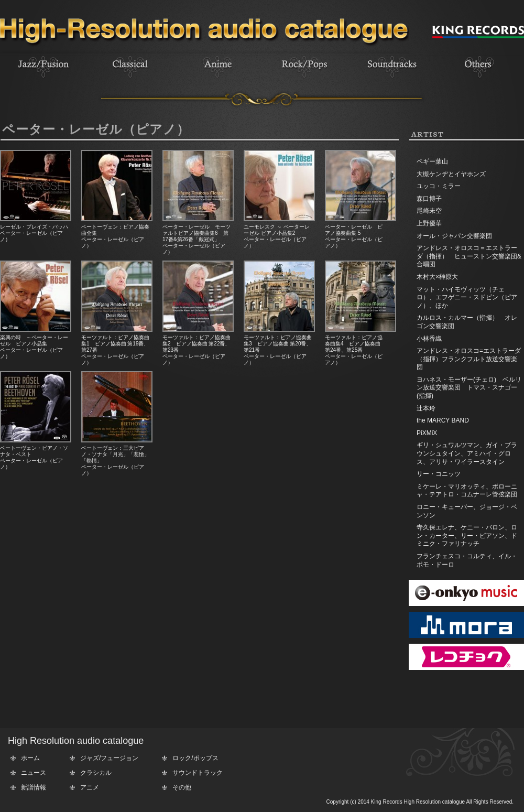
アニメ (90, 787)
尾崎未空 (429, 211)
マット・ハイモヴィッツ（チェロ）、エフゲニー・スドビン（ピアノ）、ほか (467, 297)
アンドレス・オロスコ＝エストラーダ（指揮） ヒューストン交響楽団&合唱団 (469, 256)
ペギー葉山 (432, 161)
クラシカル (96, 773)
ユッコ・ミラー (439, 186)
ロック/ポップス (195, 758)
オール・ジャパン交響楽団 (454, 236)
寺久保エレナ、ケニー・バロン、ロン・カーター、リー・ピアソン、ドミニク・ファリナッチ (467, 535)
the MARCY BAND (443, 420)
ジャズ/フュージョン (109, 758)
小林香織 (429, 339)
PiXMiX (427, 433)
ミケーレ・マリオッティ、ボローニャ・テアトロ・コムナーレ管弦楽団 (467, 491)
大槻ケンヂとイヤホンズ (451, 174)
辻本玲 (426, 408)
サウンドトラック (198, 773)
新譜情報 (34, 787)
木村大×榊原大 (437, 277)
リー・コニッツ (439, 474)
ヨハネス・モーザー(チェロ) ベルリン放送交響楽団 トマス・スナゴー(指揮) (469, 388)
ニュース (34, 773)
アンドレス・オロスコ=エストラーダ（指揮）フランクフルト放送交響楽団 (469, 359)
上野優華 (429, 223)
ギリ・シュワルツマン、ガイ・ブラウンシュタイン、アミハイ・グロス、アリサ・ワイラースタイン (467, 453)
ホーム (30, 758)
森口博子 (429, 199)
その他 (182, 787)
